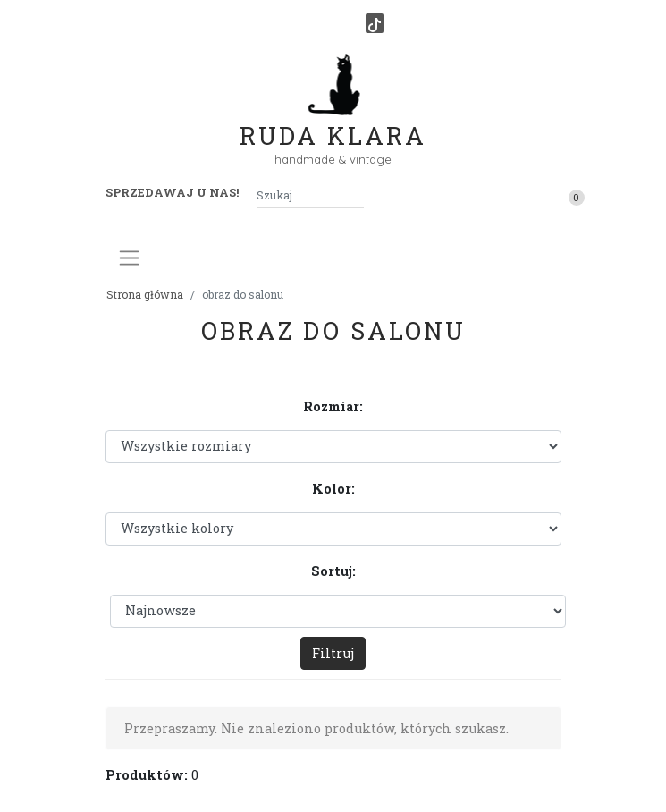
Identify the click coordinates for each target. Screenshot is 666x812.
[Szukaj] (357, 195)
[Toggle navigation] (129, 258)
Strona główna (145, 294)
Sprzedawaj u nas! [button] (172, 192)
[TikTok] (375, 23)
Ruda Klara (333, 121)
